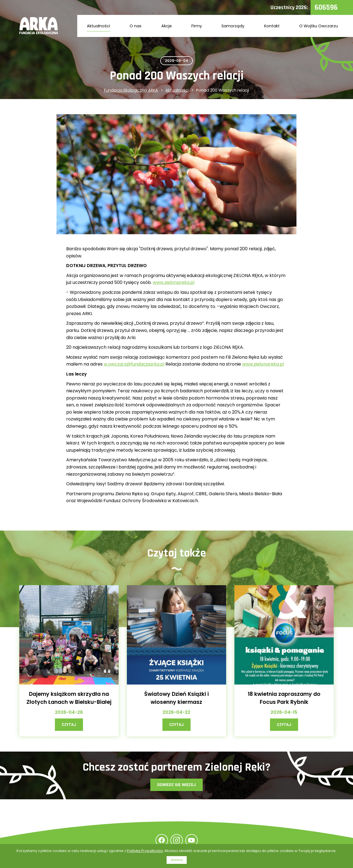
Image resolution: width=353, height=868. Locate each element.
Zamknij (177, 860)
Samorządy (233, 26)
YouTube (192, 840)
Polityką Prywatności (145, 851)
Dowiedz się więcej (176, 785)
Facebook (162, 840)
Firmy (197, 26)
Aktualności (98, 26)
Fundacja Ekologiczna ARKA (131, 90)
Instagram (177, 840)
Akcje (167, 26)
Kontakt (272, 26)
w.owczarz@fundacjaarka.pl (134, 364)
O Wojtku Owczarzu (319, 26)
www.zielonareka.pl (174, 282)
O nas (136, 26)
